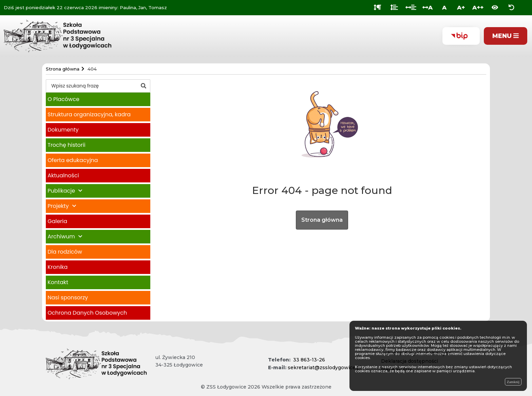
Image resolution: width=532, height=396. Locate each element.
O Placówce (63, 99)
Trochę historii (66, 145)
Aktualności (63, 175)
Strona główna (322, 220)
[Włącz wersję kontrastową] (495, 8)
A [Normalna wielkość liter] (444, 7)
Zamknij (513, 382)
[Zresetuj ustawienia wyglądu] (511, 8)
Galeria (57, 221)
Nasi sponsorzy (68, 298)
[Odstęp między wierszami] (394, 8)
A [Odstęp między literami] (427, 7)
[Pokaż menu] (506, 36)
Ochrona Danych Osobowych (87, 313)
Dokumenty (63, 130)
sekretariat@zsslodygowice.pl (325, 368)
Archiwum (61, 236)
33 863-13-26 (309, 360)
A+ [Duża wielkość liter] (461, 7)
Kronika (58, 267)
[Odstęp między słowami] (411, 8)
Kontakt (58, 282)
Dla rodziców (65, 252)
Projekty (58, 206)
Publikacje (61, 191)
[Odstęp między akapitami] (377, 8)
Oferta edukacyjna (73, 160)
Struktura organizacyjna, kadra (89, 114)
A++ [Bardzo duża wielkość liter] (478, 7)
